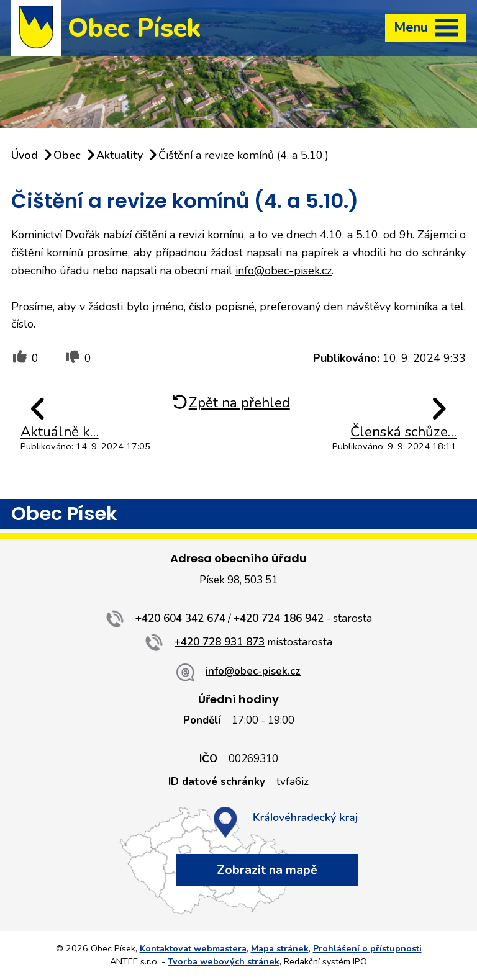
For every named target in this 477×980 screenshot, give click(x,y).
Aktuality (120, 155)
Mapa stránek (280, 948)
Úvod (25, 155)
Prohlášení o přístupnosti (367, 948)
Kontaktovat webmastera (193, 948)
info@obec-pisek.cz (284, 271)
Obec (67, 155)
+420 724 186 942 (279, 618)
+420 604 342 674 (180, 618)
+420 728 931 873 (220, 642)
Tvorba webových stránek (224, 961)
